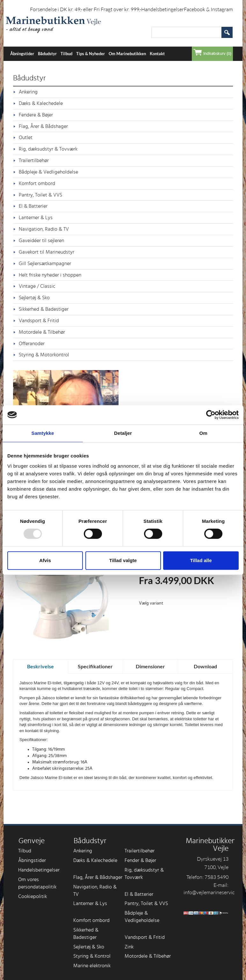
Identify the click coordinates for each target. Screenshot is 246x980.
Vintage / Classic (37, 286)
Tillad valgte (123, 560)
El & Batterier (33, 206)
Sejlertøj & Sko (34, 298)
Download (205, 666)
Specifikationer (95, 666)
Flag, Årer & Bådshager (43, 126)
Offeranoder (32, 344)
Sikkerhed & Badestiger (44, 309)
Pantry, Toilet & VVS (40, 195)
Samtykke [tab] (43, 433)
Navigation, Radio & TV (44, 229)
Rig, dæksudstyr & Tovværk (48, 149)
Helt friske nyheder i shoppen (50, 275)
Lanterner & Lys (36, 218)
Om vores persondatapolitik (37, 883)
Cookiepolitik (33, 896)
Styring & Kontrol (92, 956)
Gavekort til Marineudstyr (47, 252)
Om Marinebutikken (127, 54)
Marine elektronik (92, 966)
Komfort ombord (37, 183)
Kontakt (157, 54)
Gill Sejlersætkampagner (45, 264)
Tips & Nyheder (90, 54)
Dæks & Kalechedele (41, 103)
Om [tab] (203, 433)
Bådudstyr (47, 54)
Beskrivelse (40, 666)
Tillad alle (201, 560)
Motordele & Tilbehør (42, 332)
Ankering (28, 92)
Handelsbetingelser (163, 9)
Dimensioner (150, 666)
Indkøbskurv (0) (217, 54)
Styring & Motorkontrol (44, 355)
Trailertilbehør (34, 160)
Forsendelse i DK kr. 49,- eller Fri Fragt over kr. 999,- (86, 9)
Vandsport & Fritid (39, 321)
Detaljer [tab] (123, 433)
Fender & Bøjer (140, 860)
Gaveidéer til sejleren (41, 241)
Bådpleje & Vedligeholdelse (48, 172)
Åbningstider (22, 54)
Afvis (45, 560)
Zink (129, 947)
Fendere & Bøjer (36, 115)
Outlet (26, 137)
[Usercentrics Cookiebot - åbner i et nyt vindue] (211, 415)
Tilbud (66, 54)
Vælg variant (151, 603)
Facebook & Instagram (208, 9)
